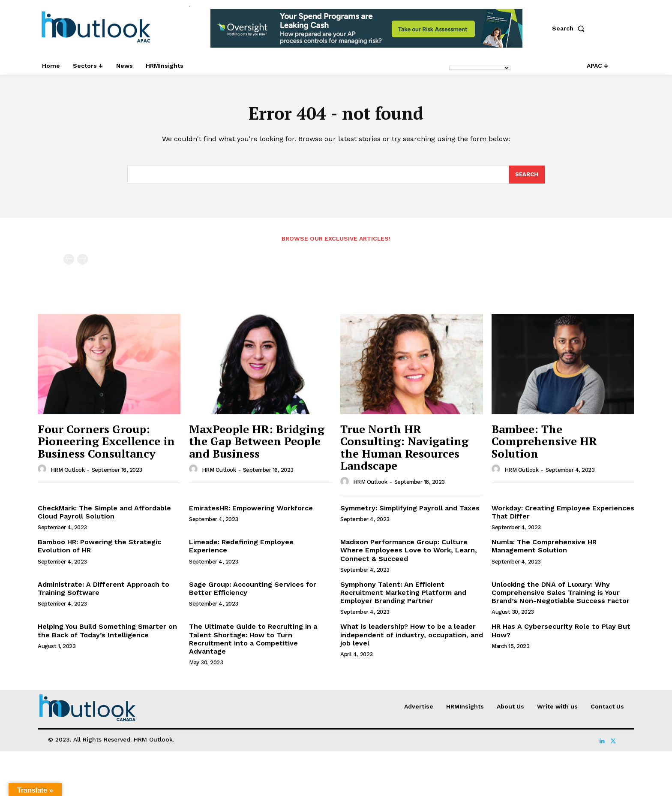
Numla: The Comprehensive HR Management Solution (544, 547)
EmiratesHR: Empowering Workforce (251, 509)
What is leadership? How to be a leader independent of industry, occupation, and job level (412, 636)
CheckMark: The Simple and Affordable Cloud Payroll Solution (104, 513)
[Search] (527, 175)
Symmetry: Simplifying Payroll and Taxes (410, 509)
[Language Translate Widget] (480, 68)
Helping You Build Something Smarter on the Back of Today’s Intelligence (107, 632)
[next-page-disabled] (82, 261)
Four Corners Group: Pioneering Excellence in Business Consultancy (106, 442)
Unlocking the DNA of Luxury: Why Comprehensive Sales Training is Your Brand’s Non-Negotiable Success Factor (561, 593)
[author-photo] (43, 470)
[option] (366, 33)
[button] (570, 28)
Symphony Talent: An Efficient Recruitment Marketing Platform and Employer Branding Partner (403, 593)
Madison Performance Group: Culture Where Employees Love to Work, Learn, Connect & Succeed (409, 551)
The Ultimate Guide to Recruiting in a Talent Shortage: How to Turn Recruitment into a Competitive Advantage (253, 640)
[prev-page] (69, 261)
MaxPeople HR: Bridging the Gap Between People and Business (257, 442)
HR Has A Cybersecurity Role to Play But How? (561, 632)
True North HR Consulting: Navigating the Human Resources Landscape (404, 448)
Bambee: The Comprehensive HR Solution (544, 442)
